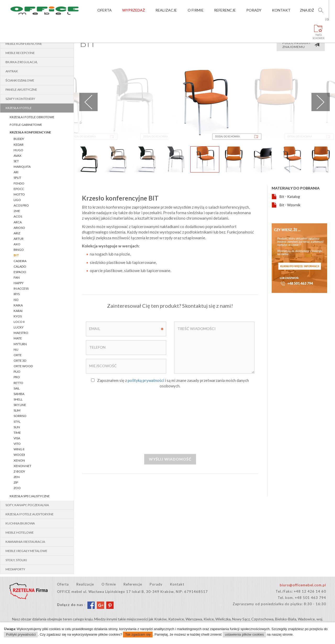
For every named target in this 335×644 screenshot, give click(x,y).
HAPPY (19, 283)
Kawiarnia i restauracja (25, 542)
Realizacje (166, 10)
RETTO (18, 383)
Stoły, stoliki (16, 560)
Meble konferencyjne (24, 44)
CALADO (20, 266)
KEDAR (19, 145)
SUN (17, 427)
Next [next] (321, 102)
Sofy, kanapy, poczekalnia (27, 505)
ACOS (18, 216)
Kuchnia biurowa (20, 523)
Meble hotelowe (20, 532)
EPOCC (19, 189)
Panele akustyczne (21, 90)
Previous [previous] (88, 102)
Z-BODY (19, 471)
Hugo (18, 150)
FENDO (19, 183)
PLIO (17, 372)
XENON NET (23, 466)
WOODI (19, 455)
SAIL (17, 388)
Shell (18, 399)
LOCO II (19, 322)
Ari (16, 172)
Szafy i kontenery (20, 99)
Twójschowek (319, 30)
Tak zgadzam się (138, 634)
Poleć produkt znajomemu (301, 45)
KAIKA (18, 305)
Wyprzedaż (134, 10)
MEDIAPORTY (15, 569)
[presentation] (170, 421)
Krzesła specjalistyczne (30, 496)
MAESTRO (21, 333)
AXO (17, 244)
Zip (16, 482)
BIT (16, 255)
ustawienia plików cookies (244, 634)
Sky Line (20, 405)
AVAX (18, 156)
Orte (18, 355)
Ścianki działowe (20, 80)
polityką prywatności (146, 380)
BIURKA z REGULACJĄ (21, 62)
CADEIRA (20, 261)
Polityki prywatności (21, 634)
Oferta (105, 10)
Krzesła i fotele (19, 108)
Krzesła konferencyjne (30, 132)
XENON (19, 460)
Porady (254, 10)
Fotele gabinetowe (26, 125)
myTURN (20, 344)
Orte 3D (20, 361)
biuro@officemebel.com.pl (303, 585)
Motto (19, 194)
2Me (17, 211)
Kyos (18, 316)
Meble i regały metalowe (26, 551)
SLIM (17, 410)
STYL (17, 422)
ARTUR (19, 239)
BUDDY (19, 139)
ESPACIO (20, 272)
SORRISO (20, 416)
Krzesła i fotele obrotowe (32, 117)
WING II (19, 449)
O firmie (196, 10)
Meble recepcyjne (20, 53)
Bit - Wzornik (290, 205)
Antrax (12, 71)
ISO (16, 300)
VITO (17, 444)
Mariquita (22, 167)
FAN (17, 277)
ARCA (18, 222)
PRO (17, 377)
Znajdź (307, 10)
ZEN (17, 477)
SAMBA (19, 394)
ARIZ (17, 233)
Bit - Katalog (290, 196)
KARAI (18, 311)
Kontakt (281, 10)
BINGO (19, 250)
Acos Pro (21, 205)
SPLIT (17, 178)
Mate (18, 338)
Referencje (225, 10)
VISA (17, 438)
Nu (16, 350)
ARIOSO (19, 228)
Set (16, 161)
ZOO (17, 488)
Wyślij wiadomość (170, 459)
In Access (21, 288)
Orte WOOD (23, 366)
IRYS (17, 294)
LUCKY (19, 327)
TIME (17, 433)
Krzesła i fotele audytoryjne (30, 514)
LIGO (17, 200)
